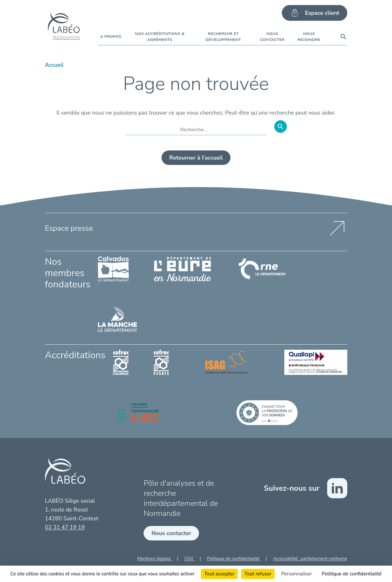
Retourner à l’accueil (196, 158)
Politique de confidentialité (234, 559)
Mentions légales (155, 559)
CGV (190, 559)
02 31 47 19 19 (65, 527)
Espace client (314, 13)
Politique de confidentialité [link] (352, 574)
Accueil (54, 65)
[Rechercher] (281, 127)
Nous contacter (171, 533)
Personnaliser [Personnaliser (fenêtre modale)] (297, 574)
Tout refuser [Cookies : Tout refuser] (258, 574)
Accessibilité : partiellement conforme (310, 559)
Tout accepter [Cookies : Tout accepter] (219, 574)
